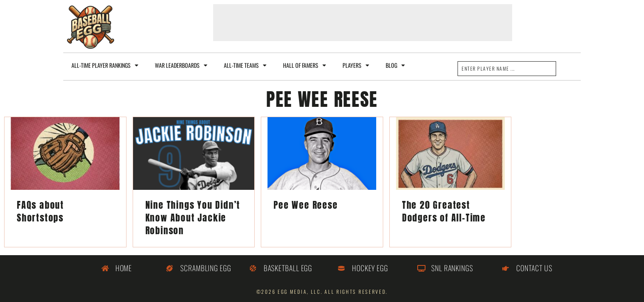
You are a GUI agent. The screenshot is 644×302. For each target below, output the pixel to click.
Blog (395, 65)
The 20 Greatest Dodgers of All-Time (444, 211)
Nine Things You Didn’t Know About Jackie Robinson (193, 218)
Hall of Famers (305, 65)
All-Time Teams (245, 65)
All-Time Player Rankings (105, 65)
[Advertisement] (363, 23)
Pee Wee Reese (306, 205)
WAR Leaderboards (181, 65)
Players (356, 65)
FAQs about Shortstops (40, 211)
